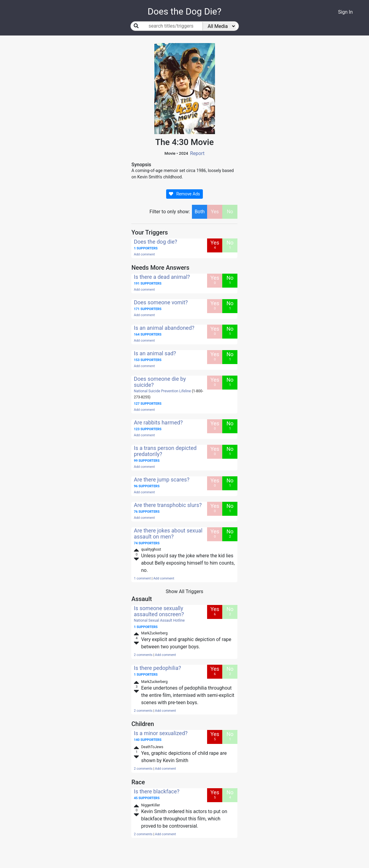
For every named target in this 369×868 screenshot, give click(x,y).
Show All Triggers (185, 591)
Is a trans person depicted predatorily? (165, 451)
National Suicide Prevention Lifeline (162, 391)
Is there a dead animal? (162, 277)
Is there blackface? (156, 791)
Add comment (144, 254)
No (230, 212)
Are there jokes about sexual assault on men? (168, 534)
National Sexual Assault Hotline (159, 620)
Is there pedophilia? (157, 668)
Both (200, 212)
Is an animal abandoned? (164, 328)
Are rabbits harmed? (158, 422)
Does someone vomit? (161, 302)
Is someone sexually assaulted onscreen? (159, 611)
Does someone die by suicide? (160, 382)
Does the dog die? (155, 242)
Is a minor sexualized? (161, 733)
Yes (215, 212)
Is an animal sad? (155, 353)
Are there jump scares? (161, 480)
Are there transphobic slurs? (168, 505)
